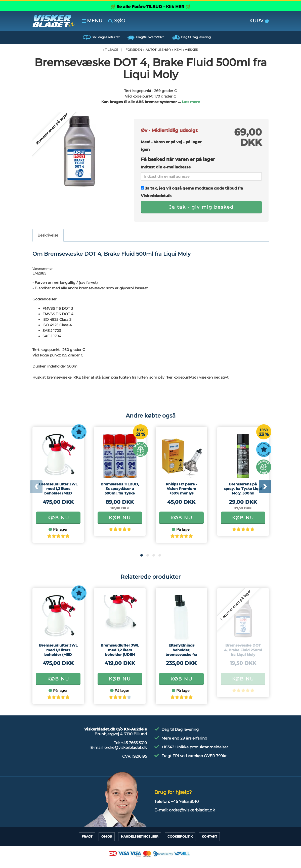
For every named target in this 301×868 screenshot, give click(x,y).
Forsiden (134, 50)
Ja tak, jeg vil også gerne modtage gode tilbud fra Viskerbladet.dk (192, 192)
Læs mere (191, 102)
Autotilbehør (158, 50)
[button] (142, 555)
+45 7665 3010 (134, 743)
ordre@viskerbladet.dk (126, 747)
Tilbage (112, 50)
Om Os (107, 836)
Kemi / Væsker (186, 50)
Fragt (87, 836)
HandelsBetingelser (140, 836)
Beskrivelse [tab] (48, 235)
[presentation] (36, 487)
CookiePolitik (180, 836)
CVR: (135, 756)
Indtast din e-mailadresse (166, 167)
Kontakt (209, 836)
